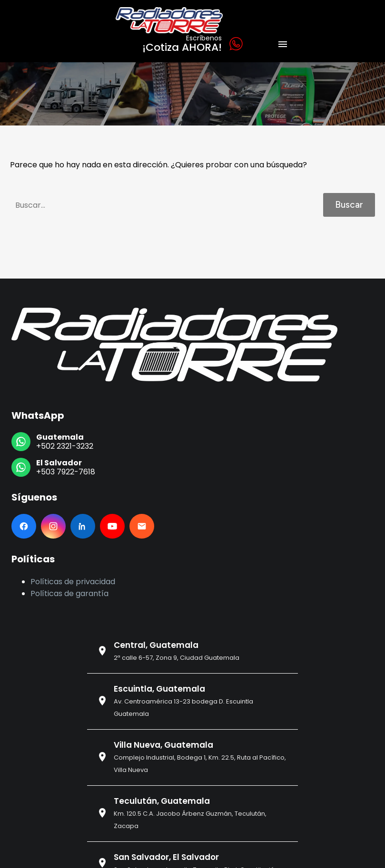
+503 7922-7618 (66, 472)
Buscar (349, 205)
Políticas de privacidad (73, 582)
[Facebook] (24, 526)
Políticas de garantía (69, 593)
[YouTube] (112, 526)
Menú (283, 44)
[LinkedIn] (83, 526)
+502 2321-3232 (65, 446)
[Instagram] (53, 526)
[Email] (142, 526)
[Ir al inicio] (174, 345)
